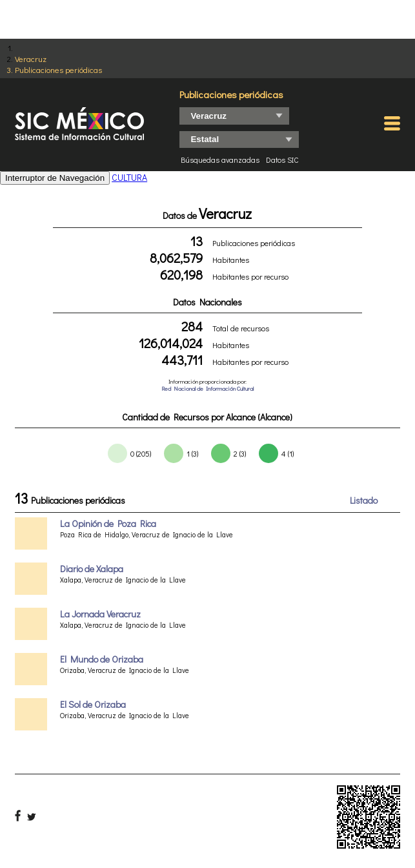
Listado (364, 500)
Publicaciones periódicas (58, 69)
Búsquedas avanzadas (220, 160)
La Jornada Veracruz (100, 614)
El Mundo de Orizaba (102, 659)
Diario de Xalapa (92, 569)
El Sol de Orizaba (93, 704)
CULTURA (129, 177)
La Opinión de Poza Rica (108, 523)
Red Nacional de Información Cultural (207, 388)
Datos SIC (282, 160)
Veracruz (31, 58)
